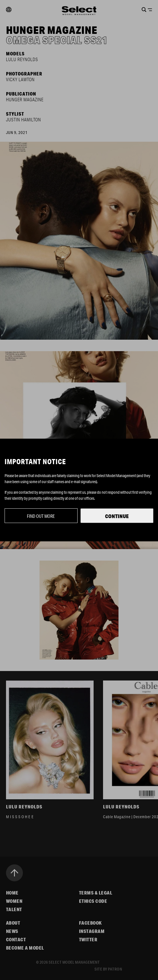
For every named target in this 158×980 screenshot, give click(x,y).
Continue (117, 516)
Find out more (41, 516)
